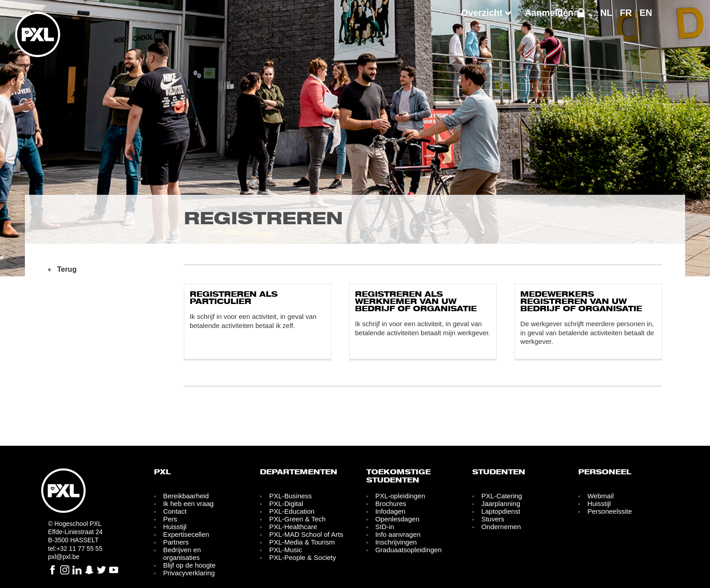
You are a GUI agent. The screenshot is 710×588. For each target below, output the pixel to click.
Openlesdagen (398, 519)
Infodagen (391, 511)
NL (607, 13)
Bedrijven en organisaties (182, 554)
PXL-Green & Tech (297, 519)
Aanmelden (549, 13)
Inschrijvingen (396, 542)
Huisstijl (175, 527)
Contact (175, 511)
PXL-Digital (286, 504)
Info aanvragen (398, 534)
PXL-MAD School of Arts (306, 534)
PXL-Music (285, 550)
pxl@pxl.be (64, 557)
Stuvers (493, 519)
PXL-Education (292, 511)
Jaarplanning (501, 504)
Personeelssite (609, 511)
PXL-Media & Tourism (302, 542)
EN (646, 13)
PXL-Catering (502, 496)
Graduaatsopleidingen (409, 550)
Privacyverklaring (189, 573)
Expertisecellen (186, 534)
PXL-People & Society (302, 557)
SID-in (385, 527)
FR (626, 13)
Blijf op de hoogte (189, 565)
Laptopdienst (501, 511)
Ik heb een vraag (188, 504)
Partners (176, 542)
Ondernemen (501, 527)
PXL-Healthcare (293, 527)
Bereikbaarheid (186, 496)
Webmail (600, 496)
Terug (67, 269)
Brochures (391, 504)
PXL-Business (290, 496)
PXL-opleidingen (400, 496)
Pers (170, 519)
